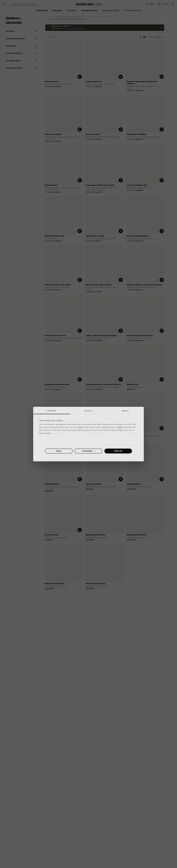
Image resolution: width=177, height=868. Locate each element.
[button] (173, 4)
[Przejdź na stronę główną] (163, 4)
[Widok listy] (140, 37)
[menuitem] (132, 10)
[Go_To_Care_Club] (89, 4)
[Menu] (4, 4)
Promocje (156, 37)
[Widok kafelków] (144, 37)
